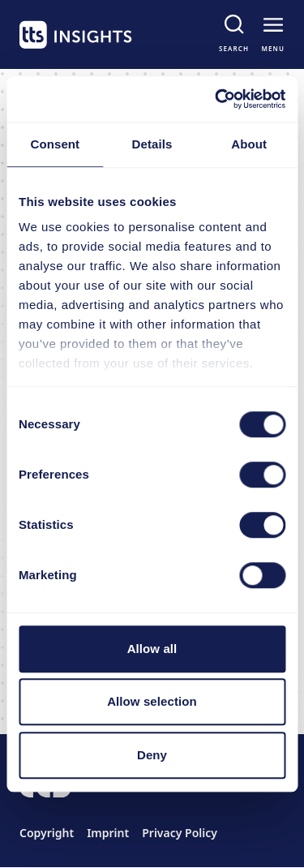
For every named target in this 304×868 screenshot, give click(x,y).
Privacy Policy (180, 833)
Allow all (152, 649)
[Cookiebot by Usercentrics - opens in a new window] (216, 99)
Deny (152, 755)
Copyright (47, 833)
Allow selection (152, 701)
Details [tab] (152, 144)
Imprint (108, 833)
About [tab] (249, 144)
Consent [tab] (55, 144)
